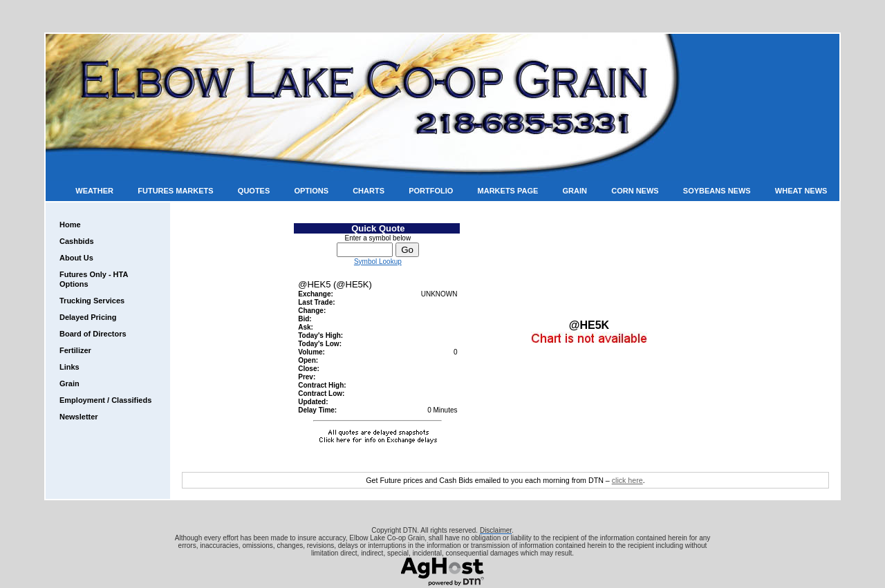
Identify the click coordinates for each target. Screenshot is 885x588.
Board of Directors (93, 334)
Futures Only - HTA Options (94, 279)
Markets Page (508, 191)
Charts (369, 191)
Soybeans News (717, 191)
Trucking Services (92, 301)
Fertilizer (75, 350)
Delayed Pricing (88, 317)
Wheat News (801, 191)
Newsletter (79, 417)
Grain (575, 191)
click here (627, 480)
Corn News (635, 191)
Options (311, 191)
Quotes (254, 191)
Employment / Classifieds (105, 400)
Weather (94, 191)
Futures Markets (175, 191)
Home (70, 225)
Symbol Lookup (378, 262)
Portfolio (431, 191)
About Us (76, 258)
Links (69, 367)
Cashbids (77, 241)
